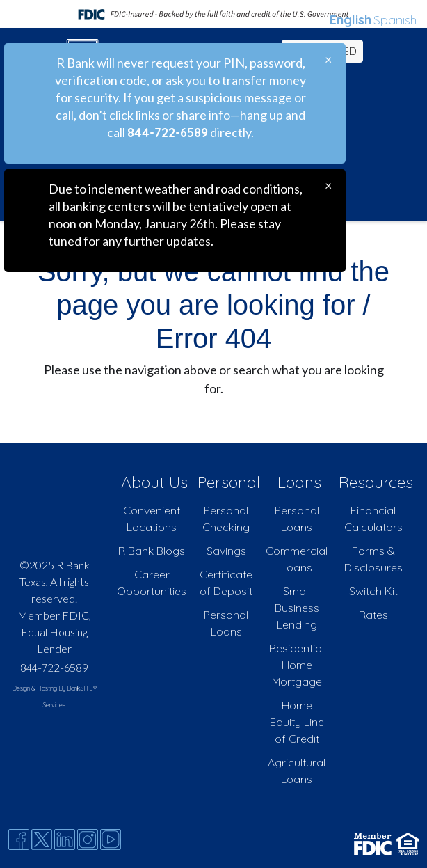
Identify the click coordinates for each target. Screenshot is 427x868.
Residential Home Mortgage (297, 665)
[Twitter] (42, 839)
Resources (376, 482)
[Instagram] (88, 839)
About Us (154, 482)
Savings (226, 551)
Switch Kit (373, 591)
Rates (373, 615)
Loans (299, 482)
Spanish (395, 20)
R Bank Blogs (152, 551)
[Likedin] (65, 839)
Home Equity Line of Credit (297, 722)
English (351, 20)
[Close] (328, 60)
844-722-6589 (54, 668)
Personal (229, 482)
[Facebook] (19, 839)
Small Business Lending (297, 608)
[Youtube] (111, 839)
